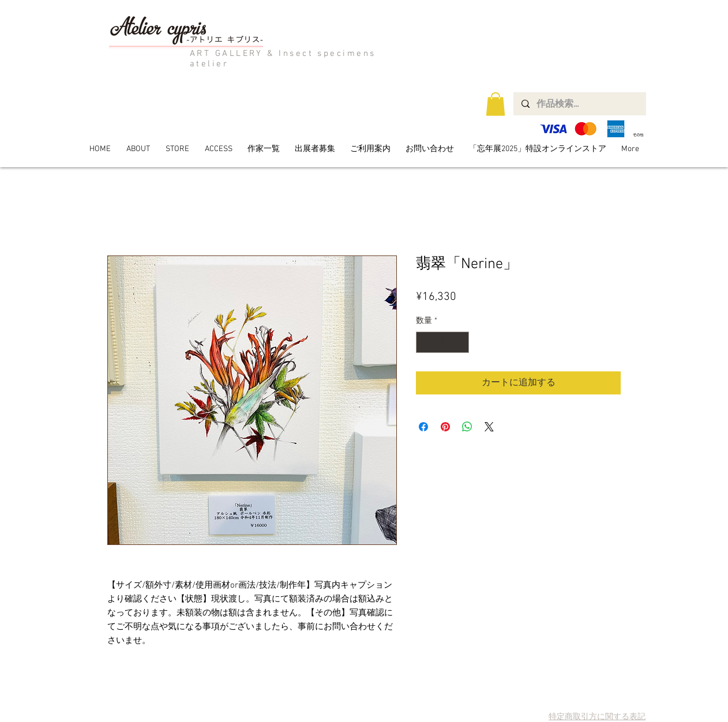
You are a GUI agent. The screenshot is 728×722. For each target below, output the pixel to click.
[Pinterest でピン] (445, 427)
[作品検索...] (579, 104)
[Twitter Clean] (621, 699)
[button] (496, 104)
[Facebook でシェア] (423, 427)
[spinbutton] (442, 342)
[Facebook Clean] (637, 699)
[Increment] (460, 342)
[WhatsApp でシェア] (467, 427)
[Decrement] (425, 342)
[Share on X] (489, 427)
